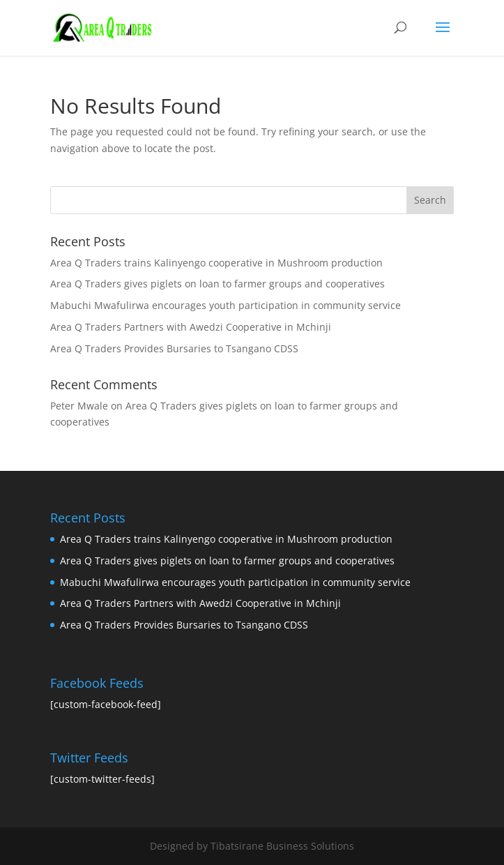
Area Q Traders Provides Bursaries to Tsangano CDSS (174, 348)
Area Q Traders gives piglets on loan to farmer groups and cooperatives (217, 284)
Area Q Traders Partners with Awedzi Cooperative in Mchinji (191, 327)
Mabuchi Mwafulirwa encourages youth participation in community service (226, 305)
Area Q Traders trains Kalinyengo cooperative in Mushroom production (216, 263)
